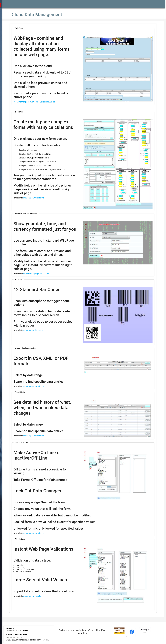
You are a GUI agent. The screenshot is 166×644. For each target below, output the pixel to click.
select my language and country (44, 275)
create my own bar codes (41, 331)
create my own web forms (41, 207)
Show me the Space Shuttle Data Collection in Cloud (42, 102)
